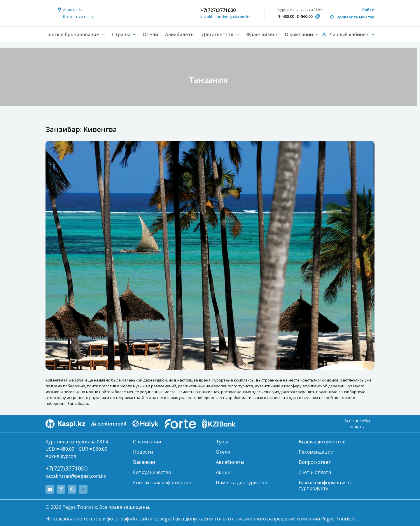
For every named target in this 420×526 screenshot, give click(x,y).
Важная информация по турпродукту (326, 485)
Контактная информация (162, 483)
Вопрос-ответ (315, 462)
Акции (223, 472)
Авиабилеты (180, 34)
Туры (222, 442)
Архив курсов (61, 456)
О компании (147, 442)
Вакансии (144, 462)
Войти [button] (368, 10)
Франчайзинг (262, 34)
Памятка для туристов (242, 483)
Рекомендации (316, 452)
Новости (143, 452)
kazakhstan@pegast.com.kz (225, 17)
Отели (150, 34)
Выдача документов (322, 442)
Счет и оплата (315, 472)
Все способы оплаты (357, 424)
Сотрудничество (152, 472)
